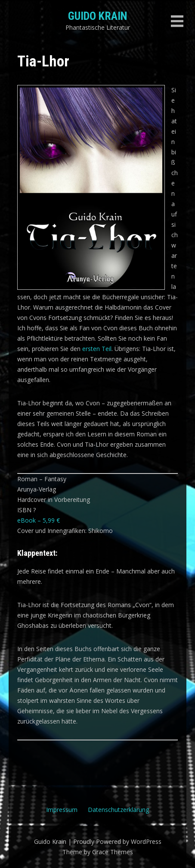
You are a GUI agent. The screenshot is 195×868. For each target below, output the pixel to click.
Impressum (62, 810)
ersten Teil (97, 349)
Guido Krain (98, 16)
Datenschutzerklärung (118, 810)
